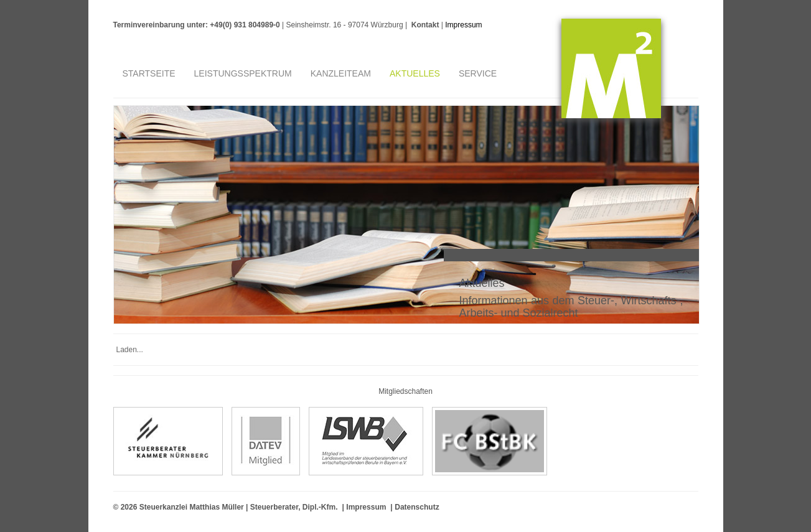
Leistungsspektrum (243, 73)
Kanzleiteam (341, 73)
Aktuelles (415, 73)
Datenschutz (417, 507)
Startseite (149, 73)
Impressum (463, 25)
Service (478, 73)
